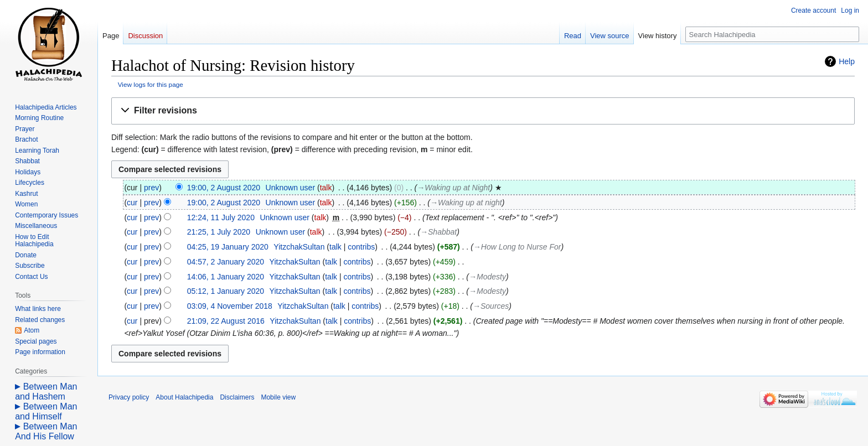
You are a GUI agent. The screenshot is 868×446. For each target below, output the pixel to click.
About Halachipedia (184, 397)
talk (326, 188)
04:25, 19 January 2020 (228, 247)
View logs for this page (151, 84)
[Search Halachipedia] (772, 34)
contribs (361, 247)
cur (132, 203)
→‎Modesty (487, 277)
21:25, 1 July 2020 (219, 232)
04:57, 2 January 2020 (226, 262)
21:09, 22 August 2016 (226, 321)
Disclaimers (237, 397)
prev (151, 188)
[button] (483, 111)
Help (847, 61)
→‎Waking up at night (466, 203)
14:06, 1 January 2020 (226, 277)
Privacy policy (129, 397)
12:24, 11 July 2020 (221, 217)
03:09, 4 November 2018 (230, 306)
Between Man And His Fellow (46, 431)
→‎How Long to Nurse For (517, 247)
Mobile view (278, 397)
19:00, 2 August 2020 (224, 188)
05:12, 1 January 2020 (226, 291)
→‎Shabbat (438, 232)
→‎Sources (491, 306)
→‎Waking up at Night (453, 188)
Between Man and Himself (46, 411)
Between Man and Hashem (46, 391)
